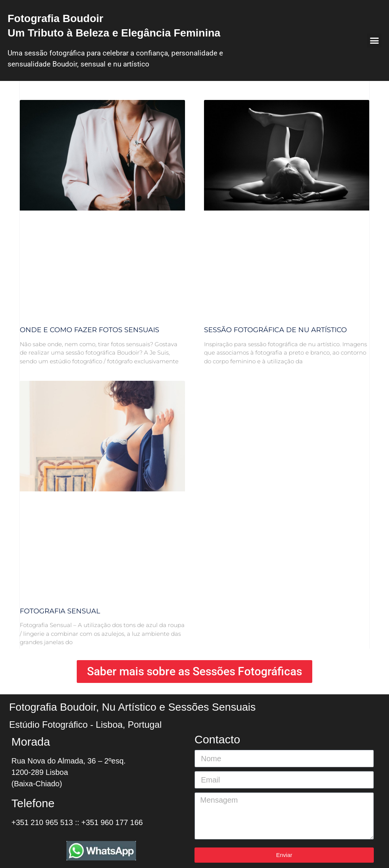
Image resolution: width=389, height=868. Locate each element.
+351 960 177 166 (112, 822)
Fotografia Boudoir (55, 18)
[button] (374, 41)
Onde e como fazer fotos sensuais (89, 330)
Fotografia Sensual (60, 611)
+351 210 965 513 (42, 822)
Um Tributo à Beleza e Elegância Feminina (114, 33)
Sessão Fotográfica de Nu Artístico (275, 330)
